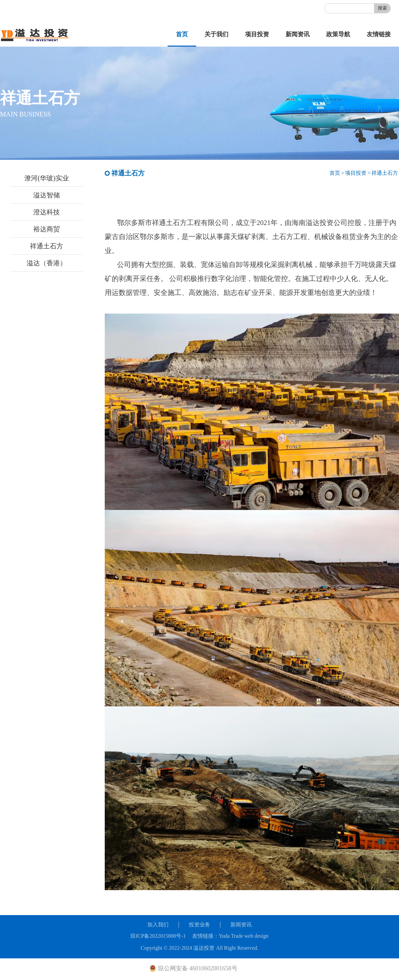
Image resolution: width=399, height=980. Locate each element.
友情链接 (379, 34)
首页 (182, 34)
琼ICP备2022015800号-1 (158, 936)
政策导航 (338, 34)
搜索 (382, 8)
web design (256, 936)
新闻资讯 (298, 34)
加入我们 (158, 925)
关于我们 (216, 34)
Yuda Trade (231, 936)
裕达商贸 (47, 229)
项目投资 (257, 34)
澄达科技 (47, 212)
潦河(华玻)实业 (46, 178)
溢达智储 (47, 195)
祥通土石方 (47, 246)
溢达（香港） (47, 263)
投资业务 (199, 925)
